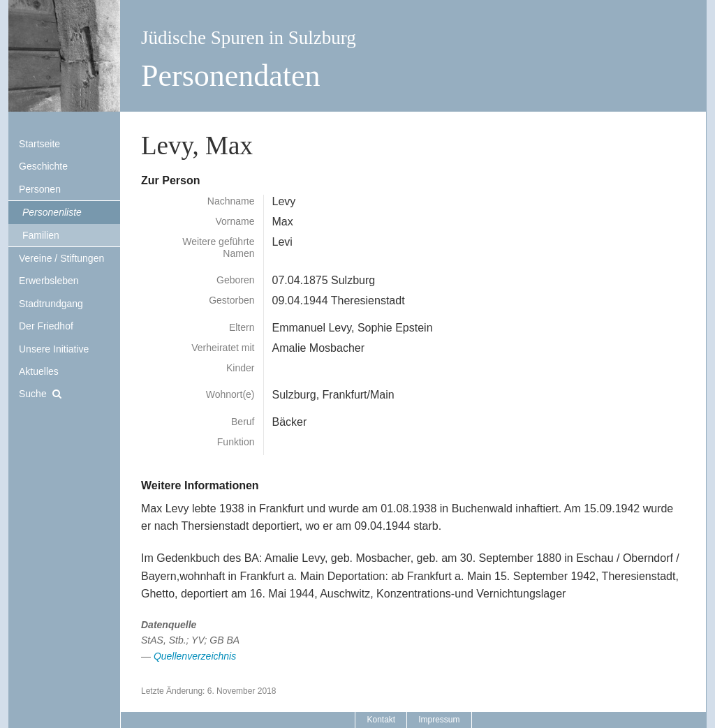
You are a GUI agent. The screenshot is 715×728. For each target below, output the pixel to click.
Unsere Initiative (54, 349)
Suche (33, 394)
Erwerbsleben (49, 281)
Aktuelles (39, 371)
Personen (40, 189)
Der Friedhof (46, 326)
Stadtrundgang (51, 304)
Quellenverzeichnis (195, 656)
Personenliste (52, 212)
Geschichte (43, 166)
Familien (41, 235)
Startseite (39, 144)
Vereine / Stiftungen (61, 258)
